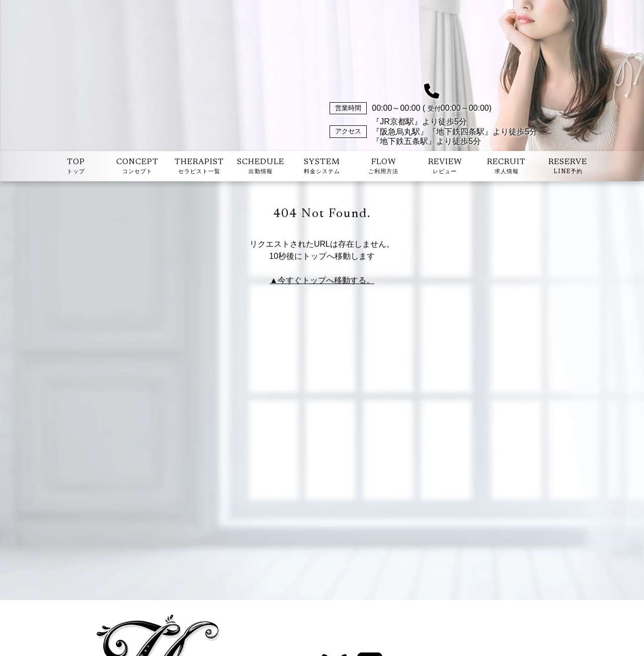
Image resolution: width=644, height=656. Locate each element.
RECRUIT (506, 167)
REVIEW (445, 167)
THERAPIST (199, 167)
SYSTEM (322, 167)
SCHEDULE (261, 167)
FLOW (383, 167)
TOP (76, 167)
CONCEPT (137, 167)
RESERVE (568, 167)
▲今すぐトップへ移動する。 (322, 281)
